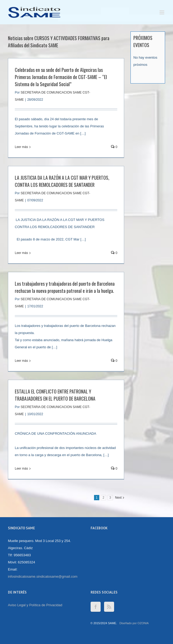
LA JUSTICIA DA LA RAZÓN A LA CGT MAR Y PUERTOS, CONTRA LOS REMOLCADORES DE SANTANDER (62, 181)
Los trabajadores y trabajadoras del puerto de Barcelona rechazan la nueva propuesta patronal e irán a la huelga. (65, 287)
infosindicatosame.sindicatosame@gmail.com (43, 576)
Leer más (21, 147)
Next (118, 498)
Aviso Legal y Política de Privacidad (35, 605)
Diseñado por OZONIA (134, 623)
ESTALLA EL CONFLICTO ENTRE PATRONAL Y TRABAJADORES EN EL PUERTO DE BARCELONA (55, 395)
